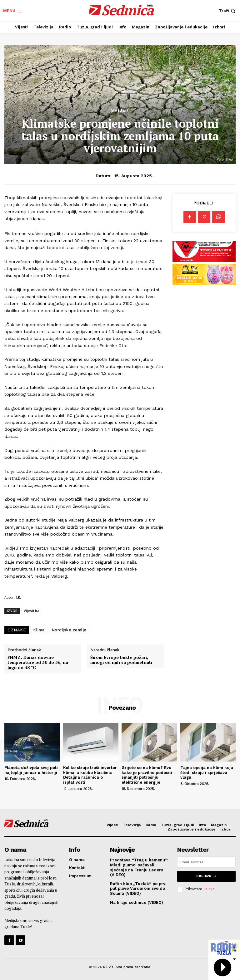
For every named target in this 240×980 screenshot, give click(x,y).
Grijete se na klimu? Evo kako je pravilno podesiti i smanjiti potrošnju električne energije (148, 775)
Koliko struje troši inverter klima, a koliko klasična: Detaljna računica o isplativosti (90, 775)
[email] (206, 862)
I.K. (18, 597)
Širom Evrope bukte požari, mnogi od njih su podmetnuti (121, 660)
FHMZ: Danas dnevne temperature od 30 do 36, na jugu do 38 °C (38, 663)
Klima (39, 630)
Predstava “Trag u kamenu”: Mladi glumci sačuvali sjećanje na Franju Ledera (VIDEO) (139, 867)
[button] (228, 11)
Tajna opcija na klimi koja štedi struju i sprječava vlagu (207, 772)
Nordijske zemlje (69, 630)
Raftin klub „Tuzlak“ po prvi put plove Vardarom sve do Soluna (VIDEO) (138, 889)
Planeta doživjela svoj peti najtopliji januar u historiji (31, 770)
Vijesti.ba (32, 611)
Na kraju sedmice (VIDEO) (137, 902)
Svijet (120, 110)
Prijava (206, 876)
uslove (209, 889)
